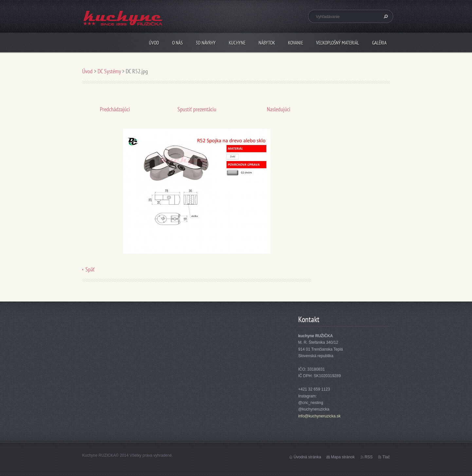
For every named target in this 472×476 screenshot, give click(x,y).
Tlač (386, 457)
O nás (177, 43)
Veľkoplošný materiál (338, 43)
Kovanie (296, 43)
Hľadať (385, 16)
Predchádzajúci (115, 109)
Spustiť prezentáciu (197, 109)
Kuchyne (237, 43)
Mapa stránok (343, 457)
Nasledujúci (279, 109)
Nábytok (267, 43)
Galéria (379, 43)
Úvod (154, 43)
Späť (90, 269)
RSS (369, 457)
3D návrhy (206, 43)
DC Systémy (109, 71)
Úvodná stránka (307, 457)
